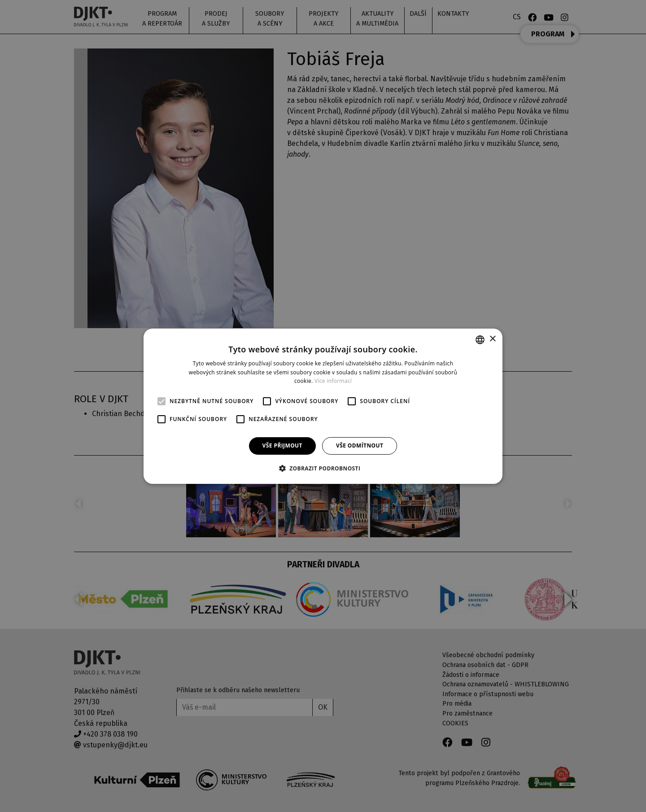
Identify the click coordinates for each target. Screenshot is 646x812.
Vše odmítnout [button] (360, 446)
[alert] (323, 406)
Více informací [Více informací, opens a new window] (333, 381)
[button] (323, 468)
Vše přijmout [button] (282, 446)
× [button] (492, 339)
